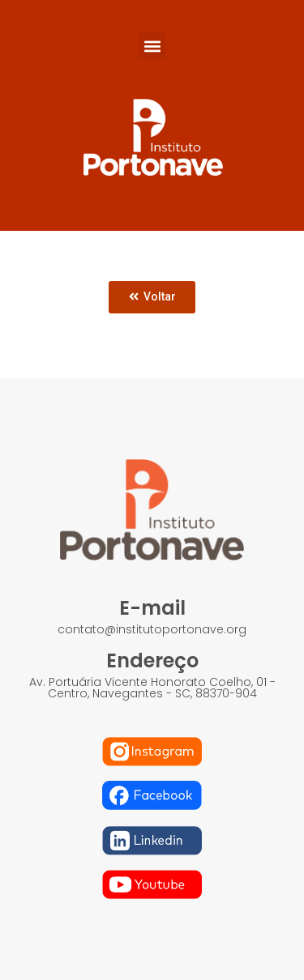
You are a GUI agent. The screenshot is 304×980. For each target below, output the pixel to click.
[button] (152, 46)
